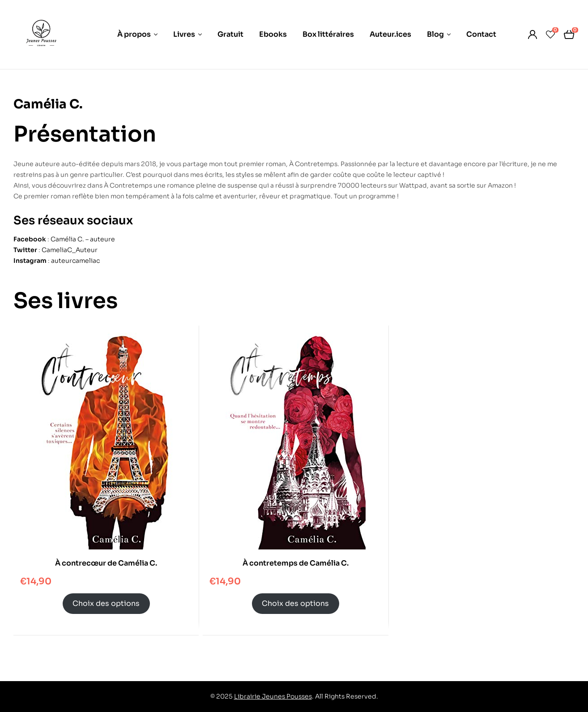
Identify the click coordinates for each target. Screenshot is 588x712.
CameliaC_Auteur (70, 250)
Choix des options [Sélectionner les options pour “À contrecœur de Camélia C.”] (106, 603)
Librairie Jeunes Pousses (273, 696)
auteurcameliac (75, 261)
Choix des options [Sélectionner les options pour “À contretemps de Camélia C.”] (295, 603)
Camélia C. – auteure (83, 239)
